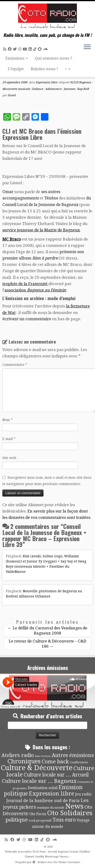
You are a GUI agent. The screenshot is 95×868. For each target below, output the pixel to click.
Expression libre (47, 82)
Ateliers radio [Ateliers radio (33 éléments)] (18, 755)
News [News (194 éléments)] (74, 806)
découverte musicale (16, 89)
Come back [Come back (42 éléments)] (55, 761)
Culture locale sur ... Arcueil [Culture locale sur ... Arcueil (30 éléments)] (56, 775)
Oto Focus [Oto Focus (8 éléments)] (38, 814)
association (35, 290)
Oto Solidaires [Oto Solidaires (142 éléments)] (70, 813)
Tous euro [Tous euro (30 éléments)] (64, 820)
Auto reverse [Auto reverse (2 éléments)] (43, 756)
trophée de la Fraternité (25, 284)
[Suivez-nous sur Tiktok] (36, 49)
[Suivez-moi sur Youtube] (26, 49)
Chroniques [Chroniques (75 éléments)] (24, 761)
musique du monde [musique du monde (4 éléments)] (51, 808)
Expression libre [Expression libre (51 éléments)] (51, 794)
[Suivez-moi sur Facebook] (10, 49)
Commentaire (15, 365)
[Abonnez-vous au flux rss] (5, 49)
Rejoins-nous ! (44, 69)
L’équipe (16, 69)
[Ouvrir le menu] (87, 47)
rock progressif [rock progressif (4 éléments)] (40, 820)
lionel (12, 95)
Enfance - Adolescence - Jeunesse (54, 89)
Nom (7, 420)
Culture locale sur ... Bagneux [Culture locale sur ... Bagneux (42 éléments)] (39, 781)
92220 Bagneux (81, 82)
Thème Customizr (69, 862)
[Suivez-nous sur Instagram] (20, 49)
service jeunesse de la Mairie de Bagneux (41, 230)
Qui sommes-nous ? (53, 58)
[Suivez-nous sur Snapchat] (40, 49)
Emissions (17, 58)
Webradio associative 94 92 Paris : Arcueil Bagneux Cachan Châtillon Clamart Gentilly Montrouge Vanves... (47, 854)
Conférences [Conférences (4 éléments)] (79, 762)
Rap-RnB (83, 89)
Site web (9, 458)
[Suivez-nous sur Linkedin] (31, 49)
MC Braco (12, 239)
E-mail (9, 439)
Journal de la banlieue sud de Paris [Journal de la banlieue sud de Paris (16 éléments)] (43, 801)
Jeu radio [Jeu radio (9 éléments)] (83, 794)
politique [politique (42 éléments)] (17, 820)
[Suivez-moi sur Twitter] (16, 49)
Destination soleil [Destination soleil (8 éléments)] (43, 788)
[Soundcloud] (46, 49)
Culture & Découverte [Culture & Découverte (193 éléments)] (37, 768)
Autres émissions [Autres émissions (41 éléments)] (73, 755)
